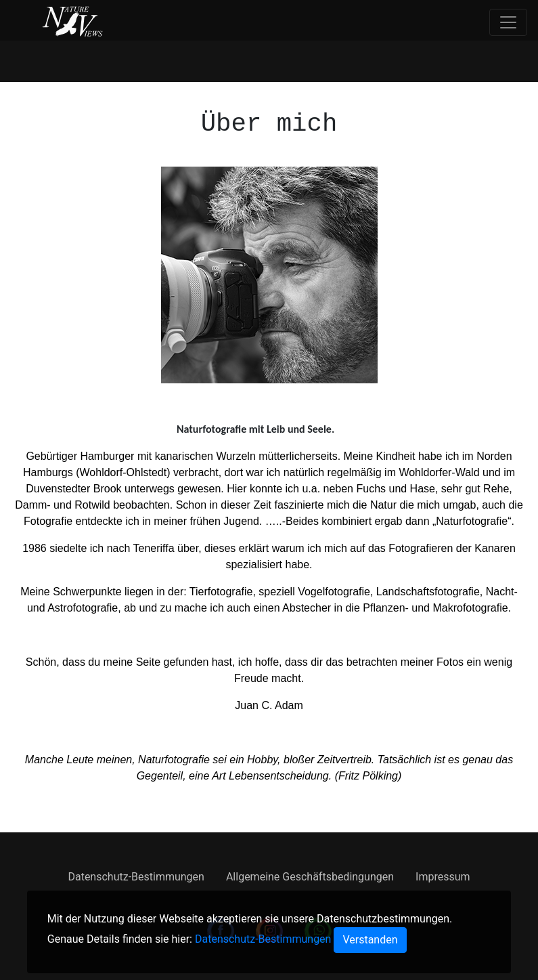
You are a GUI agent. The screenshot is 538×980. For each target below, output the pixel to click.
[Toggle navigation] (508, 22)
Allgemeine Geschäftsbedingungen (310, 877)
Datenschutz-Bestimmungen (136, 877)
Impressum (443, 877)
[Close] (370, 940)
